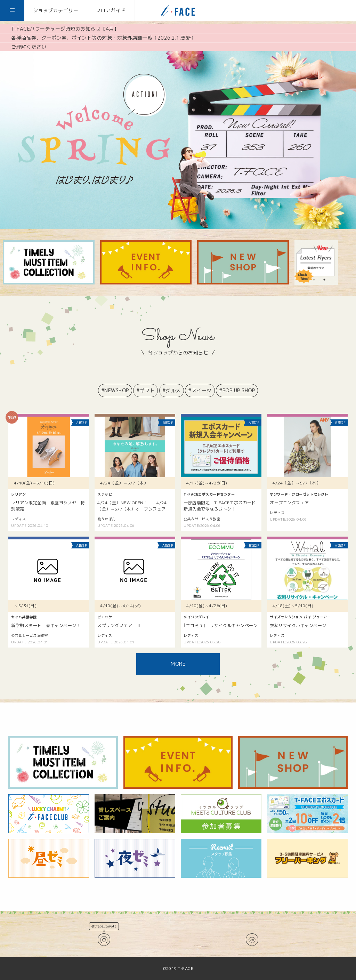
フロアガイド (111, 10)
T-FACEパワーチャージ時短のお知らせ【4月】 (65, 29)
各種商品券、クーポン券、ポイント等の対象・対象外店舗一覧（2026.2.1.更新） (104, 38)
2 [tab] (324, 280)
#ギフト (145, 390)
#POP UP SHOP (237, 390)
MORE (178, 664)
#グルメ (172, 390)
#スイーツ (200, 390)
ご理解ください (29, 47)
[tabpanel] (317, 263)
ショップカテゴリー (56, 10)
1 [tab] (314, 280)
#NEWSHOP (115, 390)
